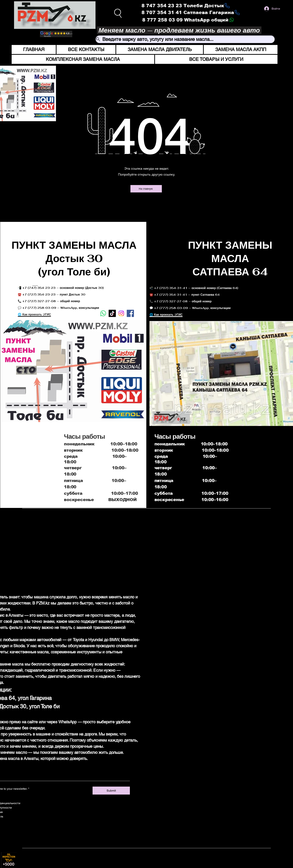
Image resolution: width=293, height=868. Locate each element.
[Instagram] (144, 801)
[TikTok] (112, 313)
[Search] (118, 13)
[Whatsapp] (103, 313)
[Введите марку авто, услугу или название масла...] (185, 39)
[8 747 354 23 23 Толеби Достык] (186, 6)
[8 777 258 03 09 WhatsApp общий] (188, 20)
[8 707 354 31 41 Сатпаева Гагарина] (191, 12)
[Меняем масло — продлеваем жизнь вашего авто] (179, 30)
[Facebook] (130, 313)
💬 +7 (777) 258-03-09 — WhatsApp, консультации (190, 308)
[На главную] (146, 189)
